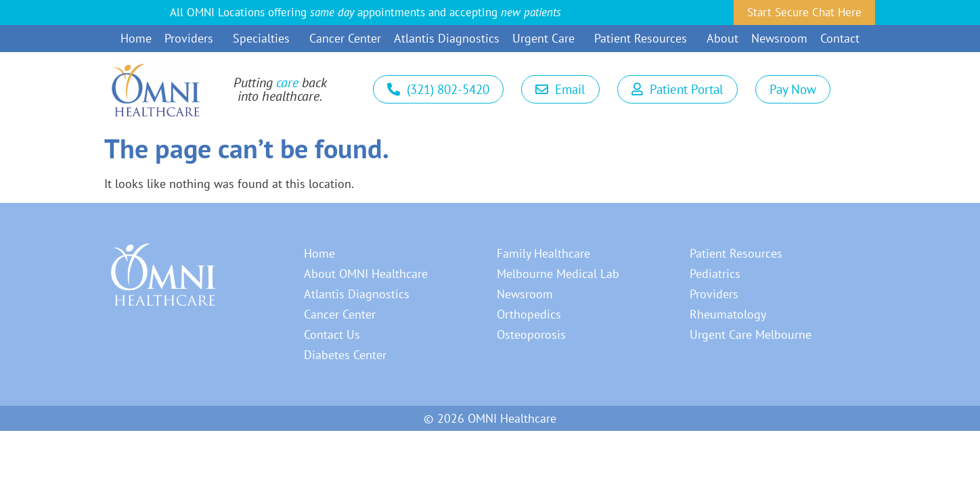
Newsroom (779, 38)
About (722, 38)
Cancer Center (345, 38)
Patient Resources (644, 38)
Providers (192, 38)
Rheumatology (728, 314)
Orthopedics (529, 314)
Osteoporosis (531, 334)
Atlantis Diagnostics (447, 38)
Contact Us (332, 334)
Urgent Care (547, 38)
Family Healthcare (543, 253)
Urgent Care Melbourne (751, 334)
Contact (840, 38)
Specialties (265, 38)
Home (136, 38)
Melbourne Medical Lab (558, 274)
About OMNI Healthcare (366, 274)
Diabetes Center (345, 355)
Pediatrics (715, 274)
